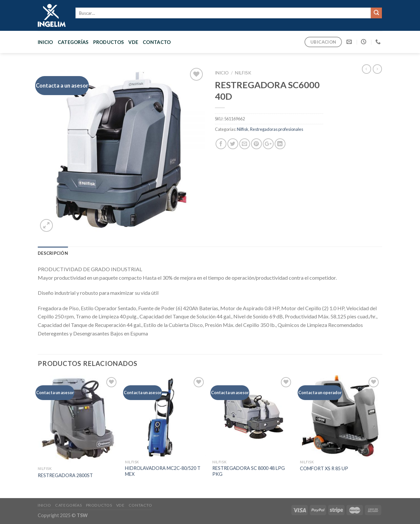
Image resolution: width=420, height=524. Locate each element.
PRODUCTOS (109, 42)
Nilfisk (243, 73)
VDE (133, 42)
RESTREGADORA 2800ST (65, 475)
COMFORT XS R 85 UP (324, 468)
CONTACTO (157, 42)
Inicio (45, 42)
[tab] (53, 253)
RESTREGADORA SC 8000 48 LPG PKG (249, 471)
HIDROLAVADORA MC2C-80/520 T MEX (163, 471)
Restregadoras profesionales (277, 129)
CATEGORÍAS (73, 42)
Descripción (53, 253)
